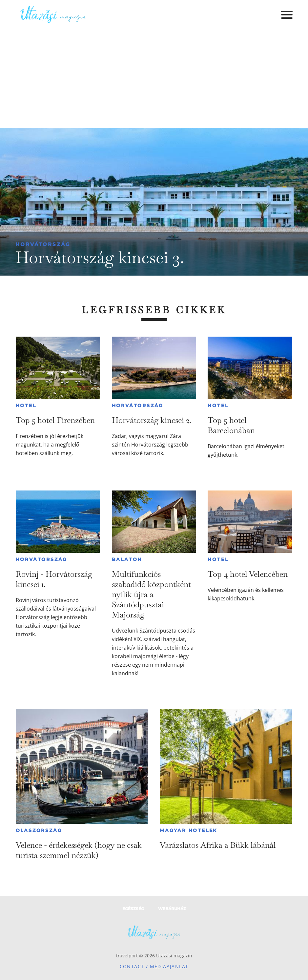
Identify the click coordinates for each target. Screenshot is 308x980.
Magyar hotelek (188, 830)
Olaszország (39, 830)
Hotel (26, 406)
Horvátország (43, 244)
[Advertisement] (154, 79)
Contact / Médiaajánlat (154, 966)
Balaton (127, 559)
